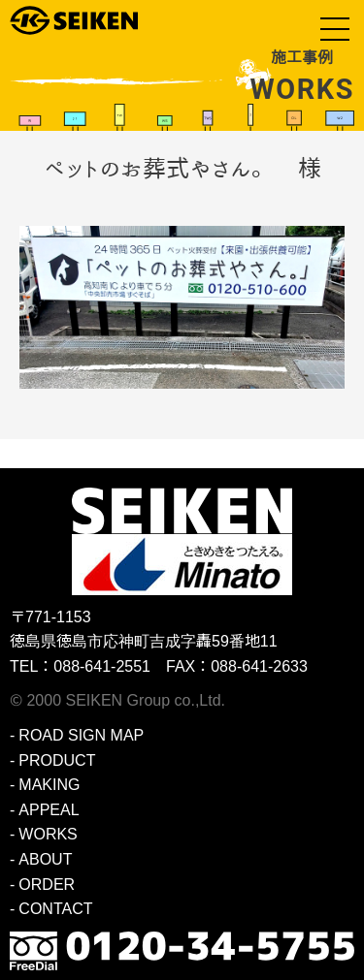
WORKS (48, 834)
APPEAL (49, 810)
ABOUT (45, 859)
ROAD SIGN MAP (81, 735)
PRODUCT (57, 760)
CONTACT (55, 909)
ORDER (47, 885)
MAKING (49, 785)
